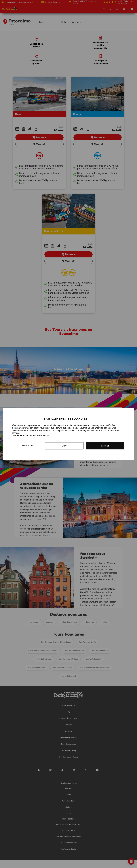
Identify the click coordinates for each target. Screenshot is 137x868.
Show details (28, 445)
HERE (20, 435)
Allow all (105, 446)
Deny (64, 446)
